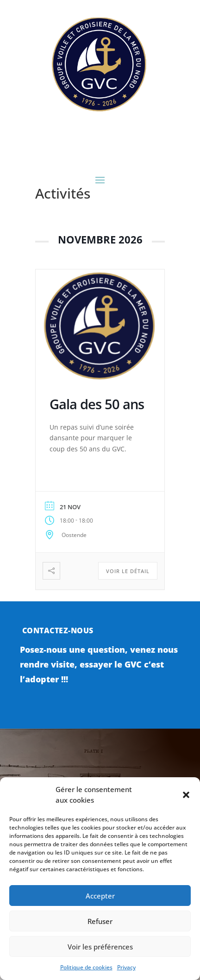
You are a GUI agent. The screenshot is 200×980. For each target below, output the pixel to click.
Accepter (100, 896)
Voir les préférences (100, 947)
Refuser (100, 921)
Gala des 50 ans (97, 404)
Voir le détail (128, 571)
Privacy (126, 967)
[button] (186, 795)
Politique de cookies (86, 967)
